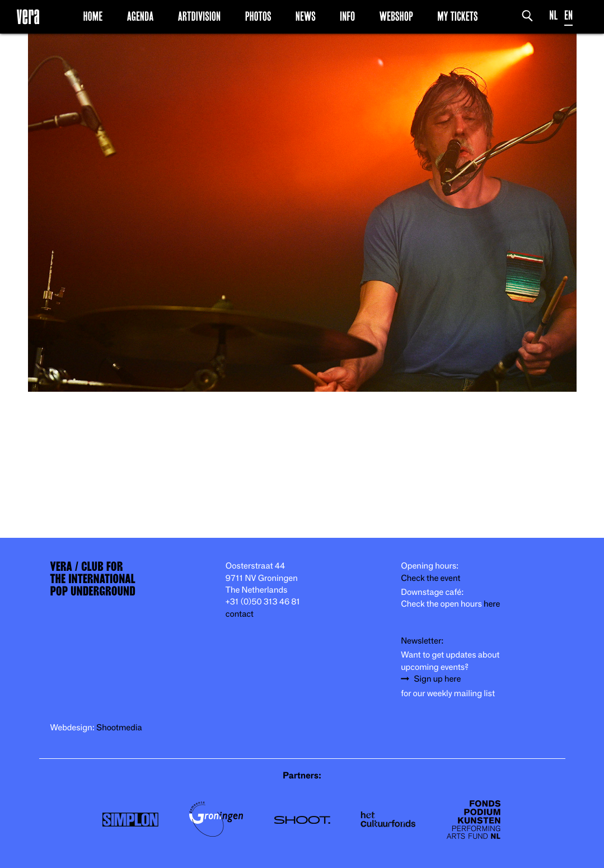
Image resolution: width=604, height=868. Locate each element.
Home (93, 16)
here (492, 604)
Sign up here (437, 679)
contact (240, 614)
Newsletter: (422, 641)
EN (568, 15)
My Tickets (457, 16)
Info (347, 16)
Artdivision (200, 16)
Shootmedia (119, 728)
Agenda (141, 16)
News (306, 16)
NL (553, 15)
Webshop (396, 16)
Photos (258, 16)
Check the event (430, 578)
